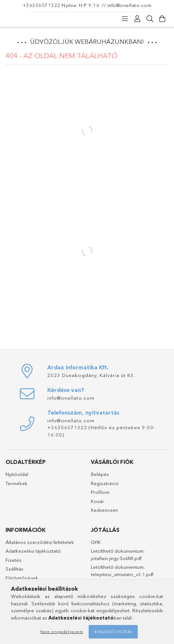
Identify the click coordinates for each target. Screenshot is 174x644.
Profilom (100, 492)
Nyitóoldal (17, 474)
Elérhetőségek (22, 578)
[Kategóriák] (125, 19)
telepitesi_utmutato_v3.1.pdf (122, 574)
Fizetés (14, 560)
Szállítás (14, 569)
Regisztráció (105, 483)
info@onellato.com (129, 5)
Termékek (16, 483)
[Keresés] (150, 19)
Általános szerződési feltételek (40, 542)
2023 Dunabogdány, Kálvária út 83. (91, 375)
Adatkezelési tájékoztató (33, 551)
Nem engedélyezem (62, 632)
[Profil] (137, 19)
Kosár (97, 501)
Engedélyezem (113, 632)
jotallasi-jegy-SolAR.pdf (116, 558)
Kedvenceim (104, 510)
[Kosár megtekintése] (162, 19)
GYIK (96, 542)
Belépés (100, 474)
